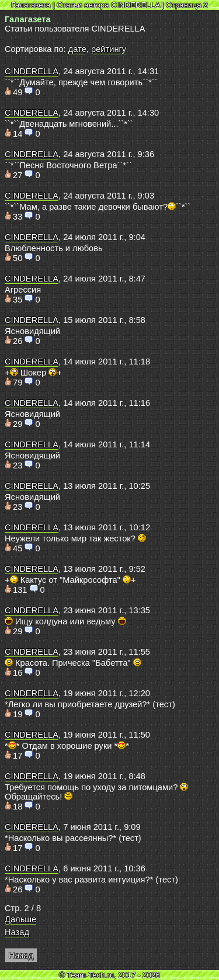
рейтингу (109, 49)
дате (77, 49)
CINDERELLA (32, 71)
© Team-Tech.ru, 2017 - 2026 (109, 975)
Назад (17, 932)
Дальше (20, 919)
